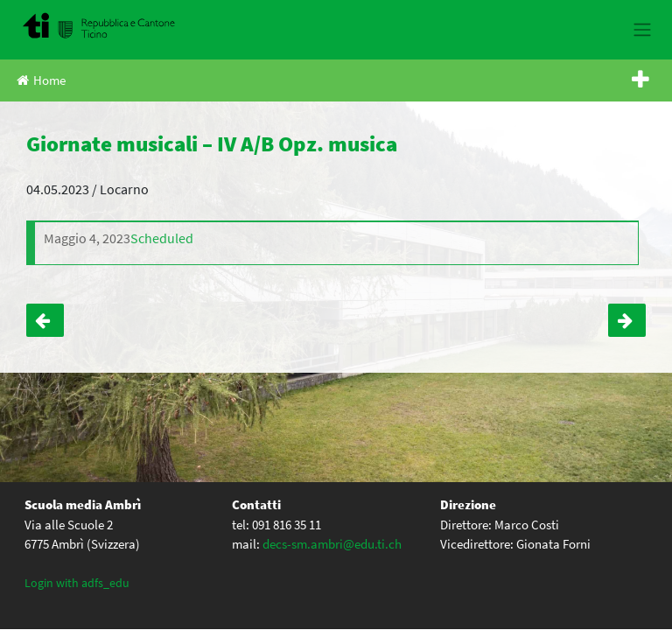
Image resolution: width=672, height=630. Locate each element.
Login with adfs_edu (77, 583)
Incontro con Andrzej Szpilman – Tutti (627, 320)
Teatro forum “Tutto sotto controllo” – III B (45, 320)
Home (41, 80)
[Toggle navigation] (642, 30)
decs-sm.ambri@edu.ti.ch (332, 544)
